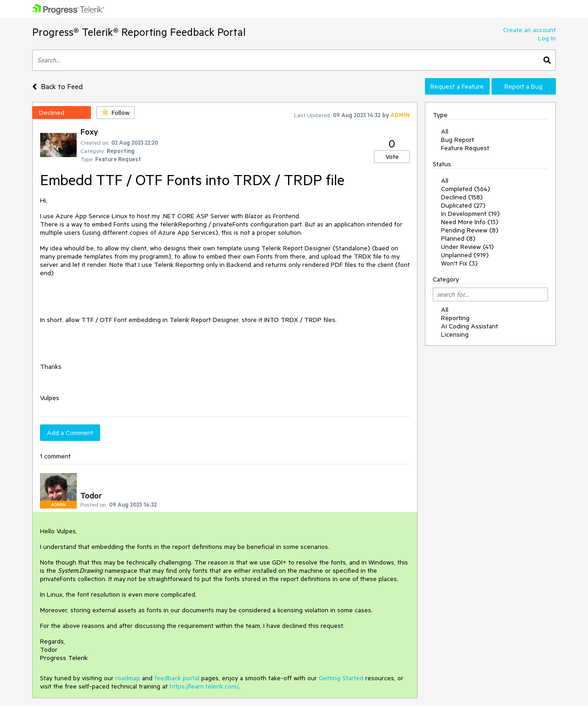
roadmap (128, 678)
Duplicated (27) (463, 205)
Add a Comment (70, 433)
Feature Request (465, 148)
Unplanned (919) (465, 255)
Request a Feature (457, 86)
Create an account (529, 30)
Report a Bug (523, 86)
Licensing (455, 334)
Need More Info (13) (470, 222)
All (445, 131)
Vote (392, 157)
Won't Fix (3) (459, 263)
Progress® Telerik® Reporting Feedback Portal (139, 32)
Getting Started (341, 678)
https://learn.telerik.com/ (204, 686)
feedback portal (177, 678)
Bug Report (458, 140)
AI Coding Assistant (469, 326)
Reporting (455, 318)
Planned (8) (458, 238)
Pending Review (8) (470, 230)
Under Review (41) (467, 247)
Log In (547, 38)
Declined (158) (462, 197)
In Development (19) (470, 214)
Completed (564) (466, 189)
